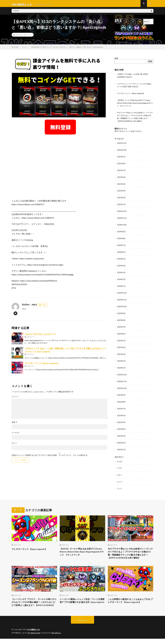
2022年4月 (121, 425)
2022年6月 (121, 412)
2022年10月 (122, 385)
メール (15, 435)
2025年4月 (121, 191)
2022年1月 (121, 446)
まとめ (120, 457)
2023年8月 (121, 318)
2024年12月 (122, 211)
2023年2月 (121, 358)
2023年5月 (121, 338)
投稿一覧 (42, 307)
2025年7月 (121, 171)
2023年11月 (122, 298)
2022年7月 (121, 405)
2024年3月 (121, 271)
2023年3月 (121, 352)
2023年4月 (121, 345)
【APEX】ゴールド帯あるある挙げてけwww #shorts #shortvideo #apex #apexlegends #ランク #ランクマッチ (135, 104)
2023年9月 (121, 311)
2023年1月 (121, 365)
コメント (15, 398)
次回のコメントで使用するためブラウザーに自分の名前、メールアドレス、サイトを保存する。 (50, 457)
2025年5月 (121, 184)
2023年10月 (122, 305)
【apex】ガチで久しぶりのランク (40, 336)
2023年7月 (121, 325)
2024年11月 (122, 218)
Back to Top (83, 626)
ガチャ (120, 471)
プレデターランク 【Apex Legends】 (132, 95)
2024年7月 (121, 244)
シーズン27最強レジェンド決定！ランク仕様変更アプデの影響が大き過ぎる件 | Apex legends (81, 604)
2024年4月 (121, 265)
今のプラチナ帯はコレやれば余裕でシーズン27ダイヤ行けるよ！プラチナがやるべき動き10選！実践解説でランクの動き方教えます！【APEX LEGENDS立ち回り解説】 (130, 552)
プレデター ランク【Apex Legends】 (42, 365)
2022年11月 (122, 379)
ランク (28, 37)
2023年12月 (122, 291)
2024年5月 (121, 258)
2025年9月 (121, 157)
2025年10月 (122, 151)
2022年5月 (121, 419)
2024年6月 (121, 251)
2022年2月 (121, 439)
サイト (14, 445)
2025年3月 (121, 197)
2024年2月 (121, 278)
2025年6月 (121, 177)
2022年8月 (121, 399)
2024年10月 (122, 224)
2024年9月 (121, 231)
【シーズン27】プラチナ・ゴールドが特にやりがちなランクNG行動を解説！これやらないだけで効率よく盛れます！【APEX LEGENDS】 (34, 605)
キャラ (120, 477)
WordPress (58, 638)
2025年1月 (121, 204)
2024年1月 (121, 285)
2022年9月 (121, 392)
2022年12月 (122, 372)
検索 (116, 60)
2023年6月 (121, 332)
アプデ (120, 464)
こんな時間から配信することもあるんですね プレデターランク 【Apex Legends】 (130, 602)
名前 (15, 424)
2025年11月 (122, 144)
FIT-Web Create (35, 638)
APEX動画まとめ (34, 635)
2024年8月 (121, 238)
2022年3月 (121, 432)
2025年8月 (121, 164)
